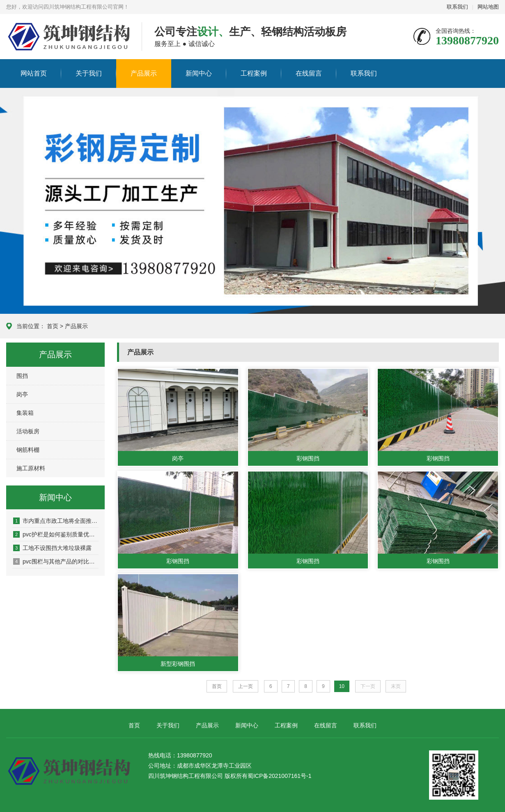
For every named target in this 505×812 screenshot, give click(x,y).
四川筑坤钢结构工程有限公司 (56, 37)
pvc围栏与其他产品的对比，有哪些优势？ (56, 561)
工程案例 (254, 73)
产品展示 (144, 73)
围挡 (22, 376)
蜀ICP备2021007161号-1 (280, 776)
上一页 (246, 686)
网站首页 (34, 73)
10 (342, 686)
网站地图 (488, 7)
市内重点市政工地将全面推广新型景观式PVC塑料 (56, 521)
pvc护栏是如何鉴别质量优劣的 (56, 534)
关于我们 (89, 73)
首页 (53, 326)
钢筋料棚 (28, 450)
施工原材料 (31, 468)
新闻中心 (199, 73)
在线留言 (309, 73)
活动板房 (28, 431)
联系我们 (457, 7)
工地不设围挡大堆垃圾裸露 (52, 548)
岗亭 (22, 394)
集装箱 (25, 413)
